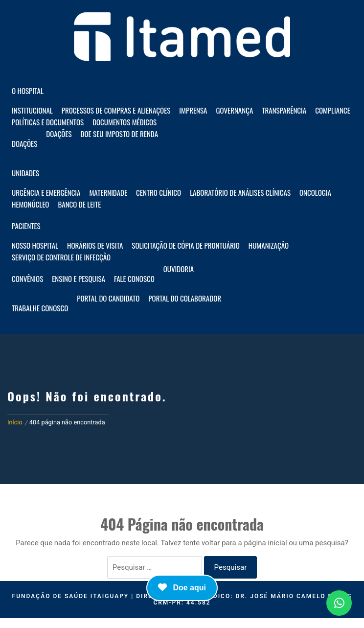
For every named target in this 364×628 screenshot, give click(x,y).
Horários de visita (95, 245)
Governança (234, 110)
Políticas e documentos (48, 122)
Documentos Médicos (125, 122)
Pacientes (26, 226)
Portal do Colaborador (185, 298)
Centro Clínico (159, 192)
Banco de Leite (79, 204)
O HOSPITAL (28, 91)
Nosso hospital (35, 245)
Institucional (32, 110)
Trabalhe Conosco (40, 308)
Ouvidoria (179, 269)
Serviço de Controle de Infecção (61, 257)
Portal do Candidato (108, 298)
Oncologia (315, 192)
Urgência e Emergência (46, 192)
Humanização (269, 245)
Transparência (284, 110)
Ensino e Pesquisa (79, 279)
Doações (24, 143)
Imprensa (193, 110)
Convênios (27, 279)
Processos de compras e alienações (116, 110)
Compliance (333, 110)
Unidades (25, 173)
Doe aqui (182, 587)
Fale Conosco (134, 279)
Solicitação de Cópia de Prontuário (185, 245)
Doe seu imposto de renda (119, 134)
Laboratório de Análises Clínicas (240, 192)
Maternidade (108, 192)
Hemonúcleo (30, 204)
